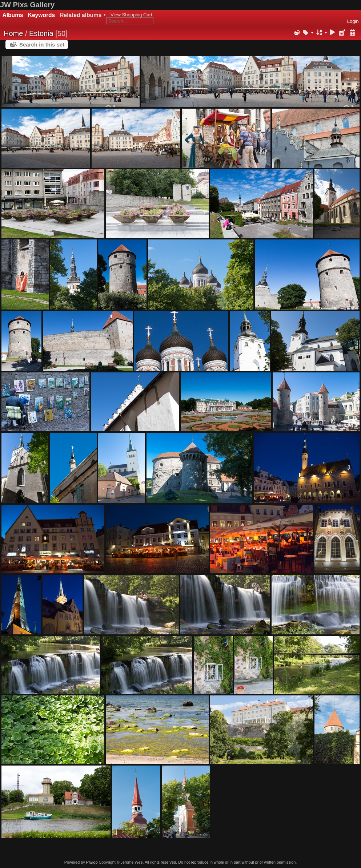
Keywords (42, 15)
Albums (13, 15)
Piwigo (92, 862)
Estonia (41, 33)
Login (353, 21)
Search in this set (42, 45)
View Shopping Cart (131, 15)
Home (13, 33)
